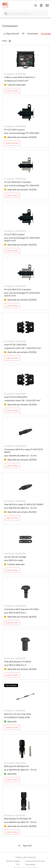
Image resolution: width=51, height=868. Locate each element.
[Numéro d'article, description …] (25, 14)
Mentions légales (13, 861)
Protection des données (35, 861)
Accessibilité (30, 864)
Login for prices (12, 91)
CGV (18, 864)
